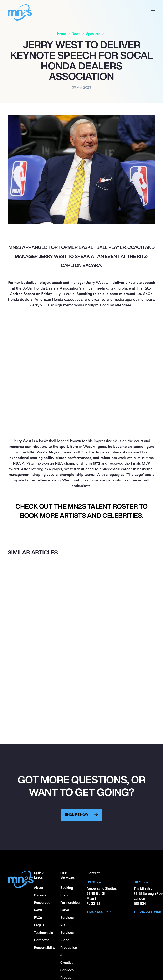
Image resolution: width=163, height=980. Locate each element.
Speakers (93, 34)
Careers (40, 895)
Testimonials (43, 933)
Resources (42, 903)
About (39, 888)
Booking (67, 888)
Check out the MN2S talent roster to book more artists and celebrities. (81, 511)
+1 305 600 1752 (99, 912)
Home (62, 34)
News (76, 34)
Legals (39, 925)
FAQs (38, 918)
